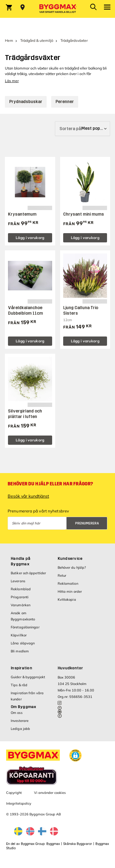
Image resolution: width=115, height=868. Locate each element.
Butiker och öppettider (28, 573)
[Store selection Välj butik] (23, 7)
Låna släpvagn (23, 643)
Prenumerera (87, 523)
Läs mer (12, 81)
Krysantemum (22, 214)
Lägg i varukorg (30, 238)
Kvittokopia (67, 599)
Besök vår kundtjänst (28, 496)
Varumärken (21, 605)
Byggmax (53, 844)
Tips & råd (19, 685)
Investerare (20, 721)
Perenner (65, 102)
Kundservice (70, 559)
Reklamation (68, 583)
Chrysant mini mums (84, 214)
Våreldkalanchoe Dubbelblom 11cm (25, 311)
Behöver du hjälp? (72, 567)
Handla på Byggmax (21, 561)
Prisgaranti (20, 597)
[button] (75, 755)
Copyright (14, 793)
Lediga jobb (20, 729)
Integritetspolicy (19, 803)
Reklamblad (21, 589)
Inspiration (21, 668)
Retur (62, 575)
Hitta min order (70, 591)
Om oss (17, 713)
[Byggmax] (58, 9)
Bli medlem (20, 651)
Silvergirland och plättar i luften (25, 414)
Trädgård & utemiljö (37, 40)
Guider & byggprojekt (28, 677)
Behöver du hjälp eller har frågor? (50, 484)
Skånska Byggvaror (78, 844)
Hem (9, 40)
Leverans (18, 581)
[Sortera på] (82, 129)
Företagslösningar (25, 627)
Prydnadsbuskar (26, 102)
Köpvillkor (19, 635)
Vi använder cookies (50, 793)
